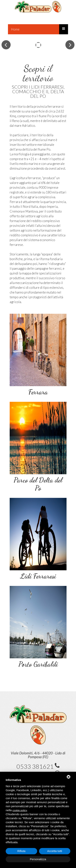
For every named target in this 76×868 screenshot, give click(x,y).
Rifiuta (21, 851)
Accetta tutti (55, 851)
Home (15, 29)
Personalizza (38, 859)
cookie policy (20, 810)
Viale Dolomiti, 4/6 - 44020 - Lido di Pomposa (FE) (38, 755)
